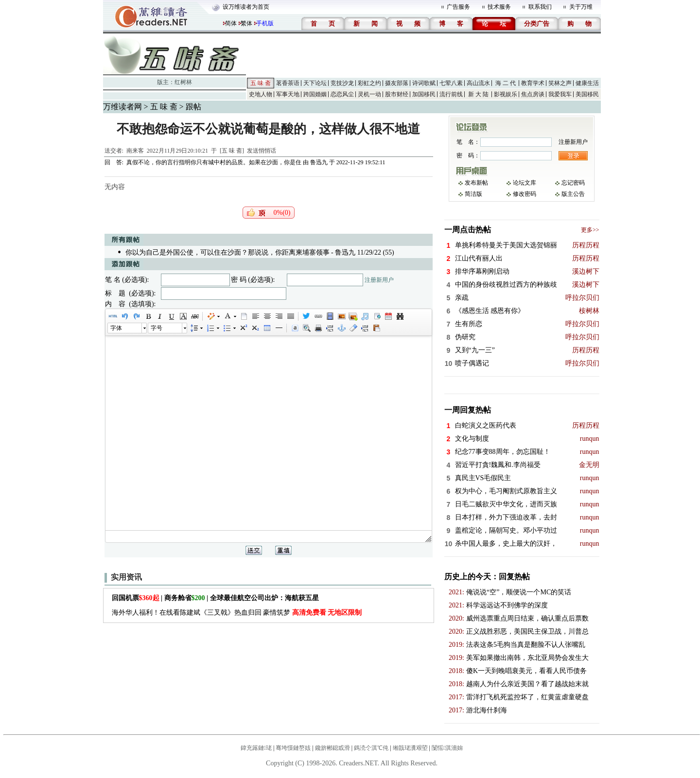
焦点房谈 (533, 94)
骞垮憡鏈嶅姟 (293, 748)
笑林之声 (560, 83)
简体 (231, 23)
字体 (116, 328)
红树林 (183, 82)
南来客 (135, 151)
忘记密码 (573, 183)
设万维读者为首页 (246, 7)
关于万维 (581, 7)
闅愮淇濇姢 (447, 748)
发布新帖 (476, 183)
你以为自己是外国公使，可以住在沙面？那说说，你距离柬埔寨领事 (227, 252)
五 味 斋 (261, 83)
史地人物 (261, 94)
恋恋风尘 (342, 94)
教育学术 (533, 83)
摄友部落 (397, 83)
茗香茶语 (288, 83)
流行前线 (451, 94)
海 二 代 (506, 83)
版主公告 (573, 194)
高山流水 (478, 83)
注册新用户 (379, 280)
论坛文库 (525, 183)
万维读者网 (122, 107)
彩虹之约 (369, 83)
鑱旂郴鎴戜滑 (332, 748)
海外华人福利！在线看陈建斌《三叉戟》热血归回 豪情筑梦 (237, 613)
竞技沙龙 (342, 83)
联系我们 (540, 7)
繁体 (246, 23)
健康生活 (587, 83)
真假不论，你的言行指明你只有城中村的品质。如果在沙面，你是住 (214, 162)
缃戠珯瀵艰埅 (410, 748)
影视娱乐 (506, 94)
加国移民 (424, 94)
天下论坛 (315, 83)
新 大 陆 (478, 94)
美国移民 (587, 94)
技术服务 (499, 7)
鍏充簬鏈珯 (256, 748)
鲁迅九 (319, 162)
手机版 (265, 23)
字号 (157, 328)
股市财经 (397, 94)
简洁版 (473, 194)
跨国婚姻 (315, 94)
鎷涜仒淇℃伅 (371, 748)
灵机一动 (369, 94)
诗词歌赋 (424, 83)
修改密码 (525, 194)
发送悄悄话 (262, 151)
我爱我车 (560, 94)
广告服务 (458, 7)
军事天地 (288, 94)
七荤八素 (451, 83)
